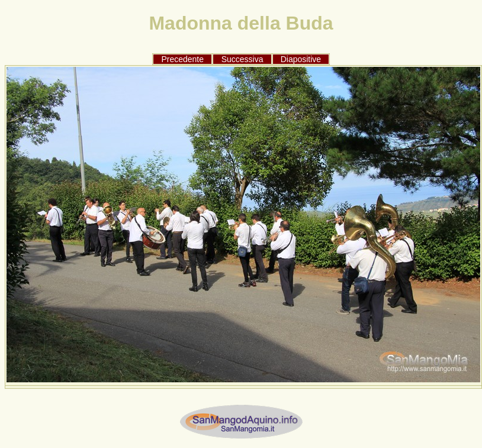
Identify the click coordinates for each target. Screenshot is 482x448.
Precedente (182, 59)
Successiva (242, 59)
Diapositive (301, 59)
